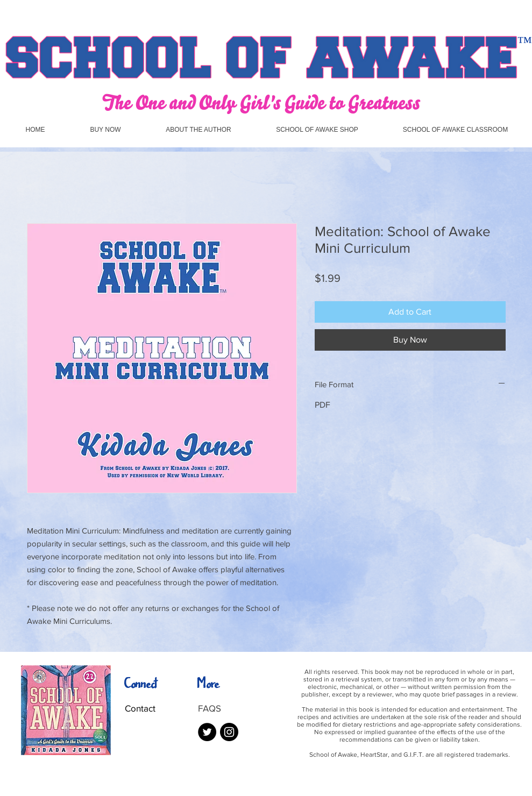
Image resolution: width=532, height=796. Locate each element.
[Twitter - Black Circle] (207, 732)
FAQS (210, 708)
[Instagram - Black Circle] (229, 732)
